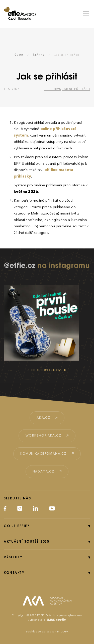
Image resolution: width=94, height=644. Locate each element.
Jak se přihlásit (76, 89)
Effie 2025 (53, 89)
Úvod (19, 55)
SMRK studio (56, 620)
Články (39, 55)
